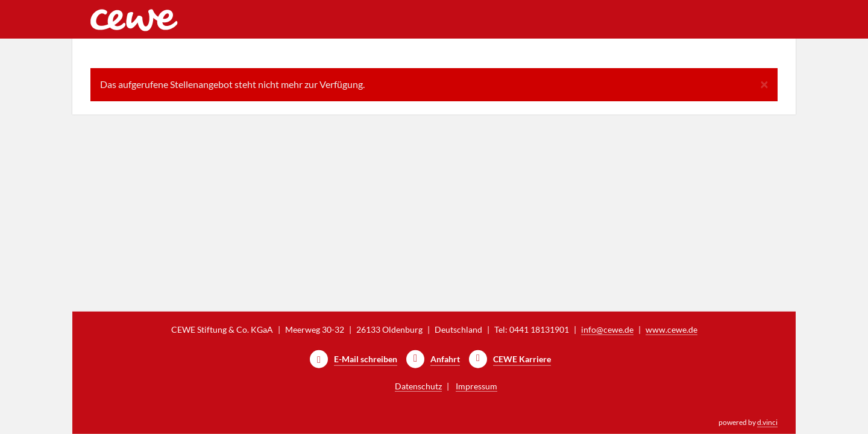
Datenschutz (418, 386)
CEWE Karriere (522, 359)
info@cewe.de (607, 329)
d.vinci (767, 422)
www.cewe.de (671, 329)
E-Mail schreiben (366, 359)
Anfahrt (445, 359)
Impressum (476, 386)
